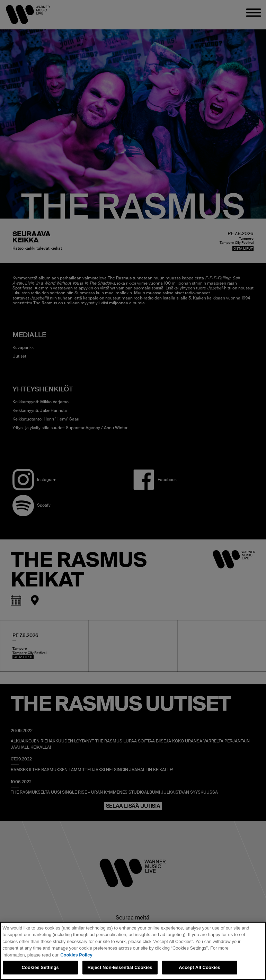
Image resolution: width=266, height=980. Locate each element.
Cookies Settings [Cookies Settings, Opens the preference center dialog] (40, 967)
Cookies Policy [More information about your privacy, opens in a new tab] (76, 955)
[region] (133, 951)
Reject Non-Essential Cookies (120, 967)
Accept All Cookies (199, 967)
